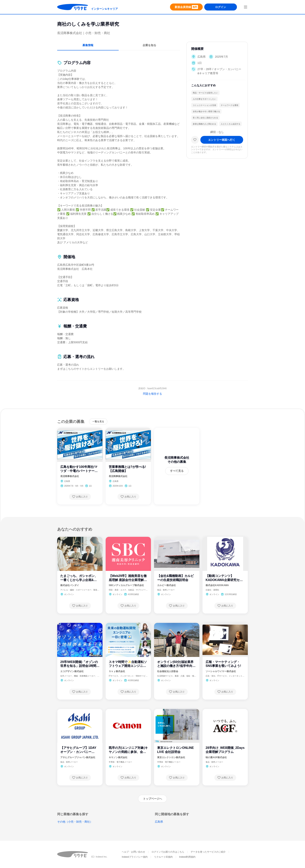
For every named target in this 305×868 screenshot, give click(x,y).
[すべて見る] (177, 471)
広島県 (159, 822)
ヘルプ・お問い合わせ (133, 852)
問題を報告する (152, 394)
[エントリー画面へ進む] (222, 140)
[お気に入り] (195, 140)
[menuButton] (245, 7)
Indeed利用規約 (187, 857)
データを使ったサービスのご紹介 (208, 852)
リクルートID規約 (163, 857)
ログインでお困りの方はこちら (168, 852)
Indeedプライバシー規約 (135, 857)
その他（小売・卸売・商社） (75, 822)
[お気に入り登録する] (80, 497)
